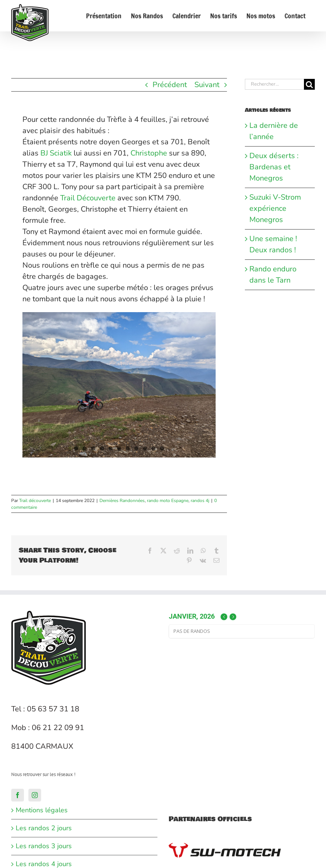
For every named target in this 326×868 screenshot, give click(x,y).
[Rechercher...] (274, 84)
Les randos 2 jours (44, 828)
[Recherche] (309, 84)
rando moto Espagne (168, 501)
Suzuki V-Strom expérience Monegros (275, 208)
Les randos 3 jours (44, 846)
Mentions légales (42, 810)
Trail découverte (35, 501)
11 (162, 448)
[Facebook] (18, 795)
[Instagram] (35, 795)
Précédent (170, 85)
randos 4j (200, 501)
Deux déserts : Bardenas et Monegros (274, 167)
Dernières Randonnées (122, 501)
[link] (56, 153)
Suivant (207, 85)
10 (153, 448)
